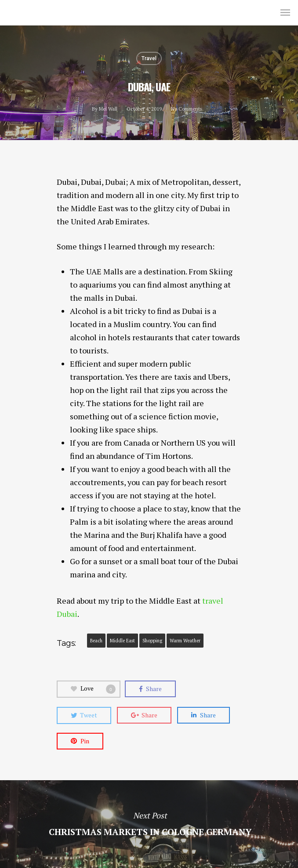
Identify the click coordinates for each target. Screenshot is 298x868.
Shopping (152, 641)
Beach (96, 641)
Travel (149, 58)
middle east (122, 641)
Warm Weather (185, 641)
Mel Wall (25, 12)
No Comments (186, 109)
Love (93, 689)
